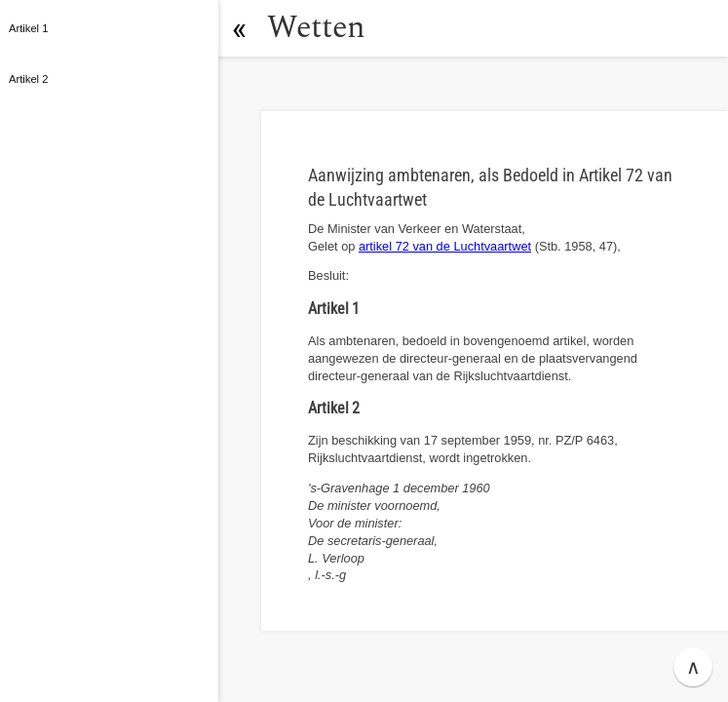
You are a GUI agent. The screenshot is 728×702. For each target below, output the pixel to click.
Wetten (316, 28)
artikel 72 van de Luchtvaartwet (445, 246)
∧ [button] (693, 667)
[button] (239, 28)
